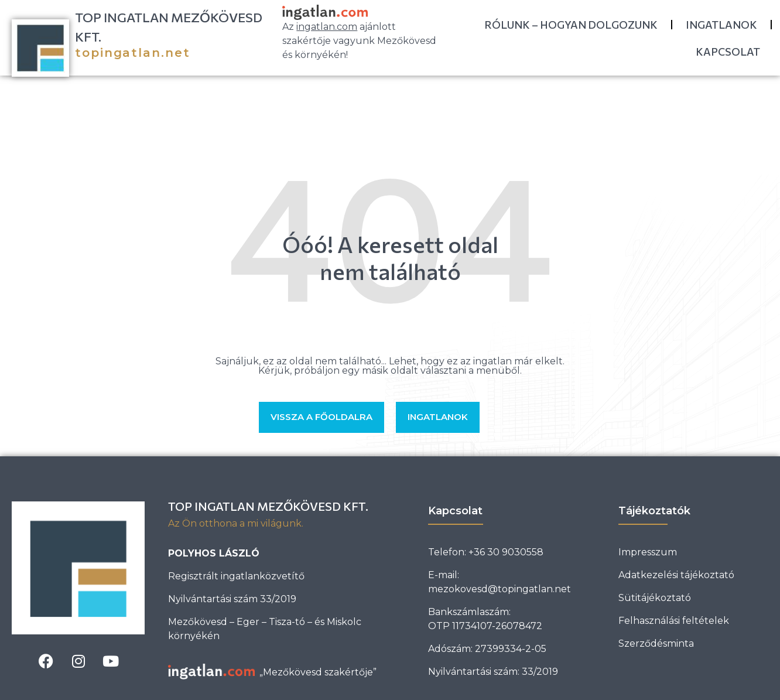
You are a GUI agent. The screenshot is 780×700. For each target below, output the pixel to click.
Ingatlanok (721, 25)
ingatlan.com (327, 27)
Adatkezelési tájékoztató (676, 575)
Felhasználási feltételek (674, 621)
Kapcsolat (728, 52)
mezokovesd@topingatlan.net (500, 589)
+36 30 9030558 (506, 552)
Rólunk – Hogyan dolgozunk (571, 25)
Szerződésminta (656, 643)
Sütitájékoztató (655, 598)
